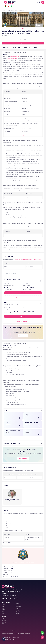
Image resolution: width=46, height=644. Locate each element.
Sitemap (14, 631)
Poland (18, 613)
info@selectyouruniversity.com (9, 595)
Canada (18, 612)
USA (17, 603)
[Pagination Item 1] (22, 28)
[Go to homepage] (10, 2)
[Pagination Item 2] (23, 28)
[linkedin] (10, 598)
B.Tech (3, 605)
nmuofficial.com (14, 576)
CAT (3, 619)
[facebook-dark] (3, 598)
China (18, 610)
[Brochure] (40, 280)
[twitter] (14, 598)
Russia (18, 608)
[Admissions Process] (13, 438)
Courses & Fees (16, 47)
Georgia (18, 607)
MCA (3, 608)
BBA (3, 613)
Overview (6, 47)
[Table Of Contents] (4, 639)
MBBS (3, 610)
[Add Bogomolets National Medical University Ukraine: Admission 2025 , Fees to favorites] (43, 32)
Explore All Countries (38, 6)
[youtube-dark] (7, 598)
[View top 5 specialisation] (23, 298)
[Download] (23, 40)
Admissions (27, 47)
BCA (3, 612)
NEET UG (4, 624)
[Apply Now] (23, 43)
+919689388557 (5, 594)
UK (17, 605)
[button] (23, 410)
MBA (3, 606)
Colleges (4, 10)
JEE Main (4, 620)
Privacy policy (5, 631)
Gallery (35, 47)
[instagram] (18, 598)
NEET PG (4, 622)
